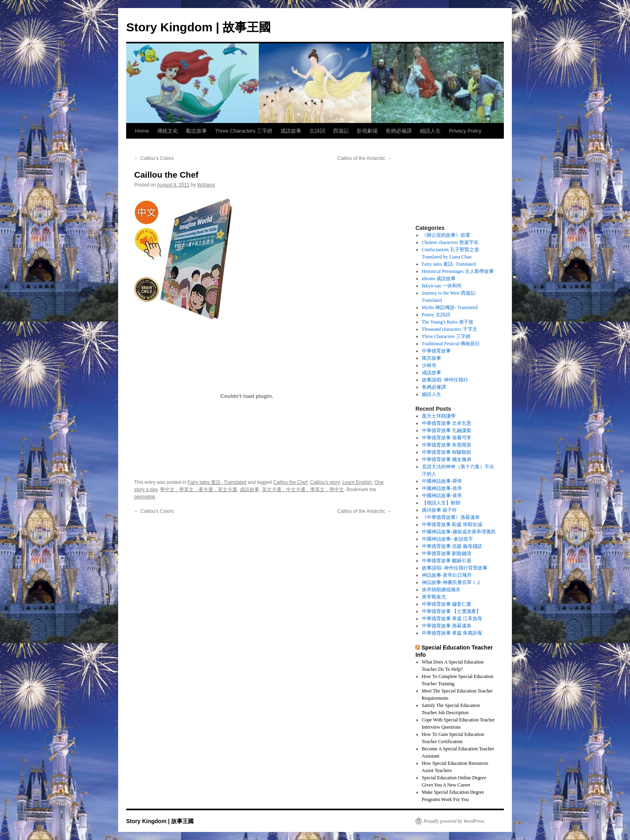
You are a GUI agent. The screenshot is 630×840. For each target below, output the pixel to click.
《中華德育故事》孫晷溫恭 (451, 517)
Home (142, 131)
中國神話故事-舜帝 (442, 481)
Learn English (357, 482)
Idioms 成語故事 (439, 279)
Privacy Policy (465, 131)
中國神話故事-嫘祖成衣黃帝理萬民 (459, 532)
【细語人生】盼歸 (441, 503)
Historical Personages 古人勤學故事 (458, 271)
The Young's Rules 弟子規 (448, 322)
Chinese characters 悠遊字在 (450, 242)
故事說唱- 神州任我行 (445, 380)
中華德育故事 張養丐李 (447, 438)
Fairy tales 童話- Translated (217, 482)
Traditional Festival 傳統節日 (451, 344)
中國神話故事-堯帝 (442, 488)
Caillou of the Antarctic (364, 158)
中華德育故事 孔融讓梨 (447, 430)
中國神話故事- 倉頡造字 (447, 539)
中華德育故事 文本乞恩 (447, 423)
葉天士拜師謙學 (439, 416)
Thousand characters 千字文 (450, 329)
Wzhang (206, 185)
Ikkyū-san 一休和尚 (442, 286)
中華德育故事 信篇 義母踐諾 (452, 546)
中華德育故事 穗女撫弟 (447, 459)
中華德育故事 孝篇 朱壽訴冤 (452, 633)
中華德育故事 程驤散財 (447, 452)
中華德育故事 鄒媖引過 (447, 561)
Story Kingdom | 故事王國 (198, 27)
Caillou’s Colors (154, 158)
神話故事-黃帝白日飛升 (447, 575)
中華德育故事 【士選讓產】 (451, 611)
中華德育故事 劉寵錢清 (447, 553)
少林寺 (429, 365)
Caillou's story (325, 482)
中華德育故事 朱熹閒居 (447, 445)
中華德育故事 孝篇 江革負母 (452, 619)
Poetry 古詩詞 (436, 315)
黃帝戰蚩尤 (434, 597)
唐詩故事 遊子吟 (439, 510)
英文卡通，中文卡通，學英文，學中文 (303, 490)
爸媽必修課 (399, 131)
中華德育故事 (436, 351)
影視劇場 (367, 131)
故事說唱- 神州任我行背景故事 (455, 568)
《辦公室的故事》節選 (446, 235)
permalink (145, 497)
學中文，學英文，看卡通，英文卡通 (198, 490)
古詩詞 (317, 131)
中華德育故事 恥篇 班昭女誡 (452, 524)
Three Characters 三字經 (244, 131)
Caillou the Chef (290, 482)
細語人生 (430, 131)
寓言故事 (432, 358)
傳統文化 (168, 131)
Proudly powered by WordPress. (454, 821)
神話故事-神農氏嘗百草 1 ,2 (451, 582)
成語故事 (291, 131)
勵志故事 (196, 131)
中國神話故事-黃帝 (442, 496)
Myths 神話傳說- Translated (450, 307)
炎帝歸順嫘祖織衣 (441, 590)
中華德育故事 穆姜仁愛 (447, 604)
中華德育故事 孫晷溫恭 (447, 626)
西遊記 (341, 131)
